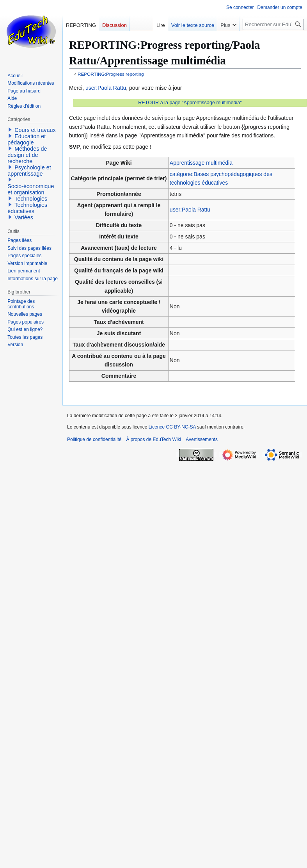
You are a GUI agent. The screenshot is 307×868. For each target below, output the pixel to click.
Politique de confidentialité (94, 439)
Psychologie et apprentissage (29, 171)
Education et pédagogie (27, 139)
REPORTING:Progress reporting (111, 74)
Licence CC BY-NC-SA (172, 427)
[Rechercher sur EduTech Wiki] (273, 24)
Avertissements (202, 439)
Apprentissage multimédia (201, 163)
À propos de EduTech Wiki (153, 439)
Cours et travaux (35, 130)
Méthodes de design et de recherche (27, 155)
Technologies (31, 199)
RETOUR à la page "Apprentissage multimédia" (190, 103)
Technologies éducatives (27, 208)
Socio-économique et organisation (31, 189)
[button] (10, 130)
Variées (24, 217)
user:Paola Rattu (106, 88)
